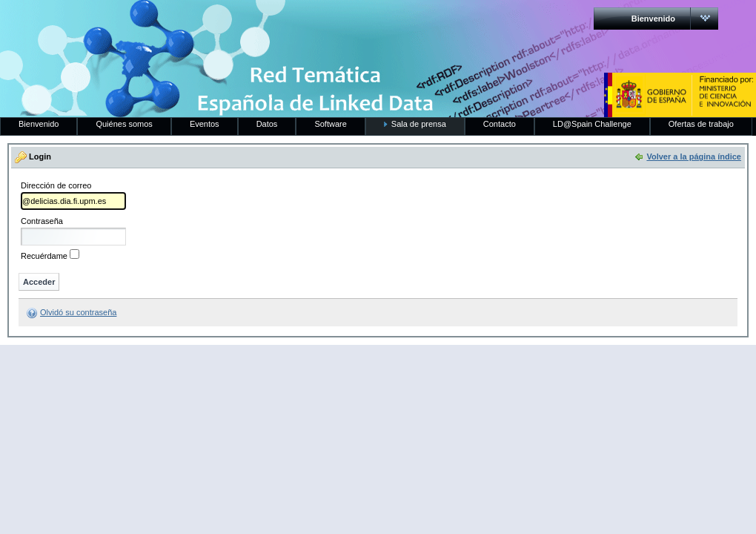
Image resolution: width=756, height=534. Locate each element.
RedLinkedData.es (155, 22)
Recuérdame (44, 256)
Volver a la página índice (694, 156)
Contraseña (42, 221)
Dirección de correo (56, 186)
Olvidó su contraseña (78, 312)
